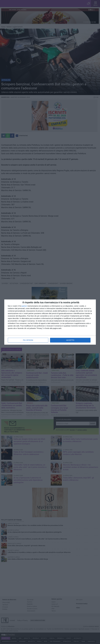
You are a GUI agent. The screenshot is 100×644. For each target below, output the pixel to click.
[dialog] (50, 322)
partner (24, 306)
